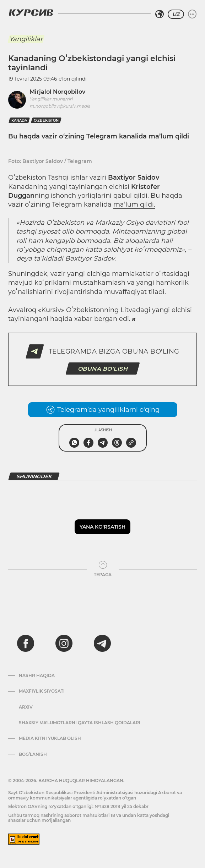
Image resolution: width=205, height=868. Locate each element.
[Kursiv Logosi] (31, 12)
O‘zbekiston (46, 121)
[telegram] (102, 643)
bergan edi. (112, 319)
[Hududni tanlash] (160, 14)
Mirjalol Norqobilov (57, 92)
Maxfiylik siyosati (42, 691)
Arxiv (26, 707)
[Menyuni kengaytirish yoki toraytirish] (192, 14)
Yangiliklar (26, 39)
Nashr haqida (37, 676)
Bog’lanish (33, 754)
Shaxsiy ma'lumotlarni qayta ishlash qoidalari (80, 723)
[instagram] (64, 643)
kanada (19, 121)
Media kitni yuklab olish (50, 738)
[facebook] (26, 643)
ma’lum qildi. (134, 204)
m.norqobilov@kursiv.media (60, 106)
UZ (176, 14)
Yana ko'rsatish (102, 527)
